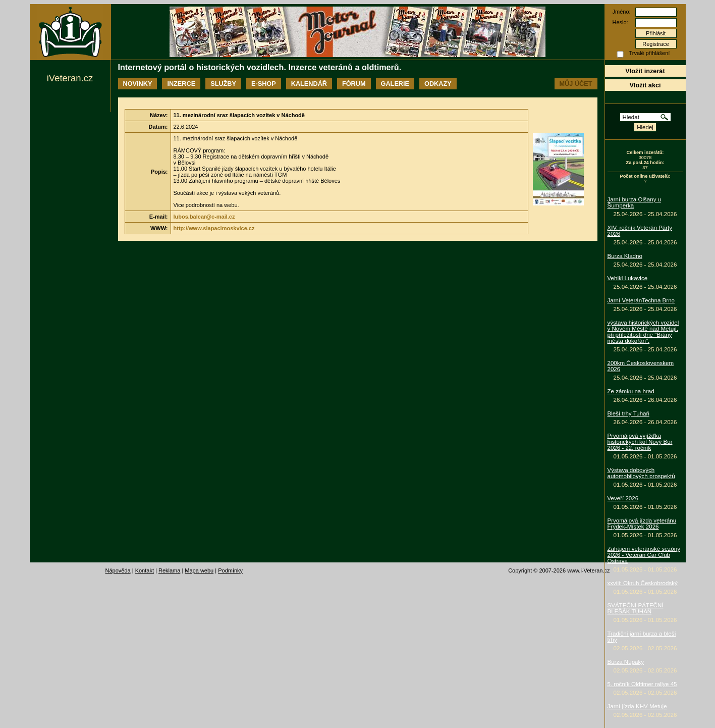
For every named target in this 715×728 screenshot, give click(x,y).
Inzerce (181, 84)
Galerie (395, 84)
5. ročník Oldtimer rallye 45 (642, 684)
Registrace (656, 44)
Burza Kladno (625, 256)
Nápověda (118, 570)
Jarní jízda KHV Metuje (637, 706)
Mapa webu (199, 570)
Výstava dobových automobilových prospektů (641, 473)
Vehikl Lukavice (628, 278)
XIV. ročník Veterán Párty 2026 (640, 231)
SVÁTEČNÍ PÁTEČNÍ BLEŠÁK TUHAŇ (636, 608)
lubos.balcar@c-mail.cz (204, 217)
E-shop (264, 84)
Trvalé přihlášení (650, 53)
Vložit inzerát (645, 71)
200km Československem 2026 (641, 366)
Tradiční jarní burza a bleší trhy (642, 637)
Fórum (354, 84)
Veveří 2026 (623, 498)
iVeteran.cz (70, 78)
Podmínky (230, 570)
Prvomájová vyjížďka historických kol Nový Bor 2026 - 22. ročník (640, 442)
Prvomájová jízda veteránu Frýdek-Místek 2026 (642, 524)
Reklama (169, 570)
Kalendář (309, 84)
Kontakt (145, 570)
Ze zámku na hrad (631, 391)
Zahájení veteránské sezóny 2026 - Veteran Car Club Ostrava (644, 555)
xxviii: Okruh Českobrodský (643, 583)
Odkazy (438, 84)
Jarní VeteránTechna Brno (641, 300)
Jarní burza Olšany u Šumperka (635, 202)
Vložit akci (645, 85)
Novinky (138, 84)
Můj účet (576, 84)
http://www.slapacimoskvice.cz (214, 228)
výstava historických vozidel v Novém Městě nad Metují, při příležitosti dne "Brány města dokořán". (643, 332)
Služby (223, 84)
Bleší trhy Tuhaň (628, 413)
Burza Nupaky (626, 662)
